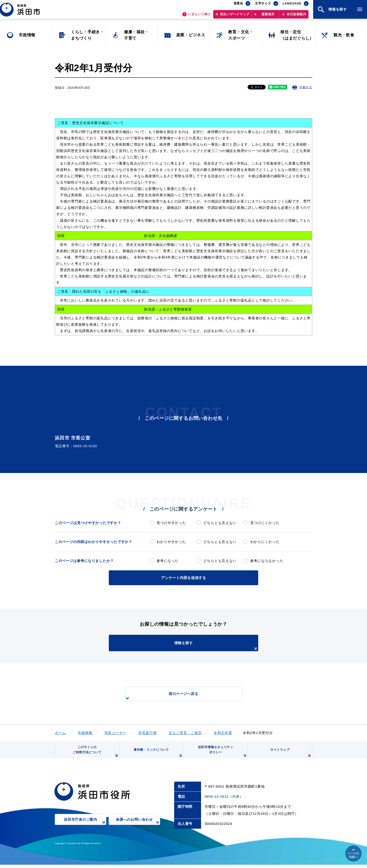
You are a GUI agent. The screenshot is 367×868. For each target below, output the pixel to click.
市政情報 (85, 732)
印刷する (306, 87)
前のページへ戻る (178, 696)
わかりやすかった (171, 542)
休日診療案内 (296, 17)
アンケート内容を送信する (183, 577)
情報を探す (195, 645)
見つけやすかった (171, 523)
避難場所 (268, 17)
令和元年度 (223, 732)
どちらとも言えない (220, 523)
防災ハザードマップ (235, 17)
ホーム (60, 732)
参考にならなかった (267, 561)
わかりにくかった (265, 542)
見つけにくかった (265, 523)
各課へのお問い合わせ (138, 826)
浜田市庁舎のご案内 (85, 826)
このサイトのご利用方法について (95, 753)
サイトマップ (290, 755)
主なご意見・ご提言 (185, 732)
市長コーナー (116, 732)
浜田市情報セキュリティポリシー (222, 753)
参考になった (168, 561)
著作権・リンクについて (157, 755)
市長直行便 (148, 732)
